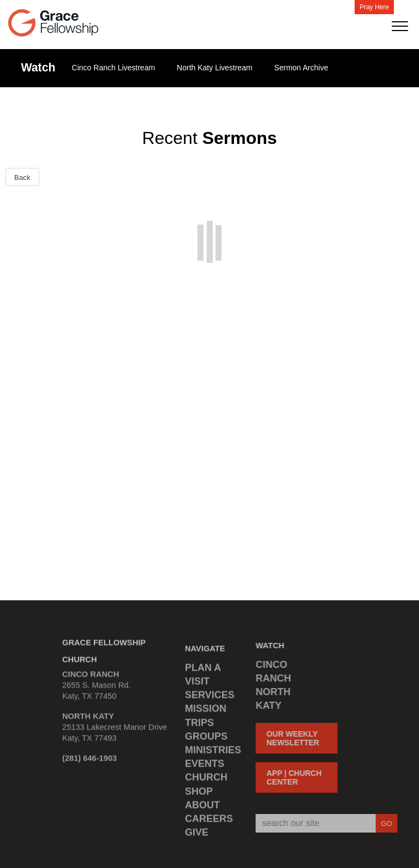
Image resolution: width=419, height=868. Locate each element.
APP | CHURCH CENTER (291, 777)
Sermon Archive (301, 68)
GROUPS (206, 740)
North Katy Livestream (215, 68)
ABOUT (202, 809)
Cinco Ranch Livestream (114, 68)
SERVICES (210, 698)
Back (22, 177)
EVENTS (205, 767)
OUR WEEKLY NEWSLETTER (289, 738)
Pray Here (374, 7)
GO (383, 824)
